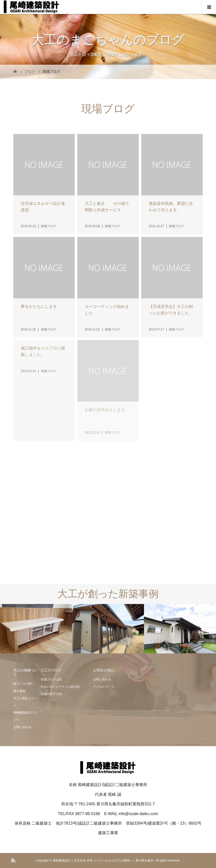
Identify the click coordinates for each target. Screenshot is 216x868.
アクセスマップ (104, 687)
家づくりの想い (24, 684)
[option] (36, 629)
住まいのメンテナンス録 (57, 687)
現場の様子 (48, 694)
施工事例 (19, 691)
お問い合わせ (22, 727)
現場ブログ (48, 679)
